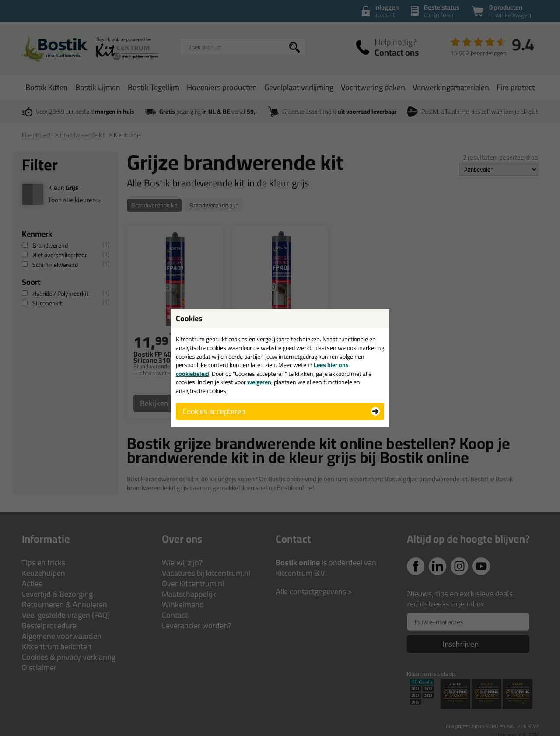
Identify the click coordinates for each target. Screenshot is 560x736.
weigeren (259, 382)
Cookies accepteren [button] (214, 411)
